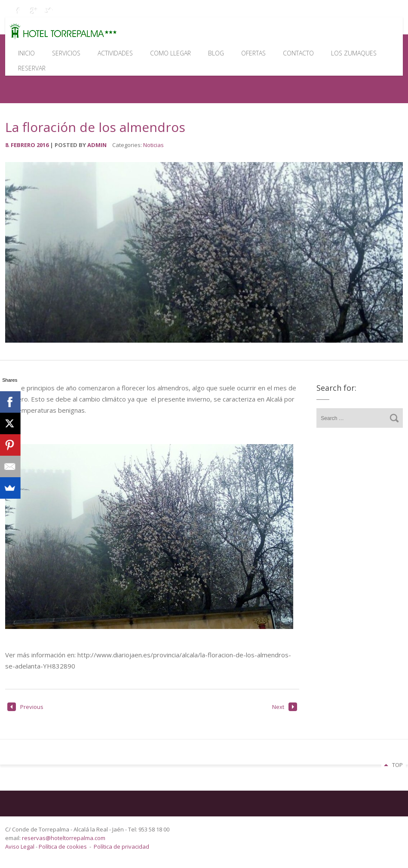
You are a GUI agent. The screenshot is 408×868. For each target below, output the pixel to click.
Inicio (26, 53)
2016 (43, 145)
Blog (216, 53)
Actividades (115, 53)
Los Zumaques (354, 53)
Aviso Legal (20, 847)
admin (97, 145)
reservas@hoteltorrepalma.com (64, 838)
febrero (24, 145)
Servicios (66, 53)
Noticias (153, 145)
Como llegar (170, 53)
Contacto (298, 53)
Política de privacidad (121, 847)
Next (285, 707)
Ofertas (253, 53)
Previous (25, 707)
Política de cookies (63, 847)
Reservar (32, 68)
